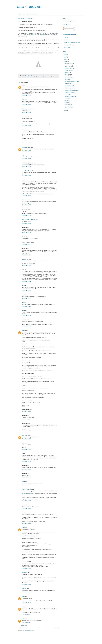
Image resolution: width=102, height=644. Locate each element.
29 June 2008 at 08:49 (26, 326)
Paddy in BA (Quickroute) (27, 163)
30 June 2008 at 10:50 (26, 568)
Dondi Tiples (25, 435)
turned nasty (43, 35)
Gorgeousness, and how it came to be (72, 42)
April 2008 (67, 102)
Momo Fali (24, 588)
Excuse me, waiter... (69, 78)
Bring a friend (68, 76)
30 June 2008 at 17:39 (26, 603)
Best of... (29, 14)
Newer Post (21, 628)
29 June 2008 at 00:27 (26, 265)
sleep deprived (29, 52)
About (24, 14)
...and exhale (68, 94)
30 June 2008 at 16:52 (26, 592)
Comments (66, 30)
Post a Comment (24, 625)
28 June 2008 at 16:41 (26, 159)
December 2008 (69, 63)
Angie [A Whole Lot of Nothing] (29, 220)
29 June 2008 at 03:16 (26, 298)
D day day (66, 37)
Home (19, 14)
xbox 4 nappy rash (30, 7)
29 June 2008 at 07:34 (26, 316)
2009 (65, 60)
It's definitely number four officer (72, 91)
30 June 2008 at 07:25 (26, 501)
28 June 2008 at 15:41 (26, 113)
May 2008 (67, 100)
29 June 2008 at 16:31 (26, 439)
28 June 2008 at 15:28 (26, 105)
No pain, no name (68, 47)
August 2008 (68, 71)
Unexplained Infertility (40, 77)
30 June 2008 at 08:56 (26, 509)
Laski (23, 481)
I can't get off (68, 98)
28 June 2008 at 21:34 (26, 223)
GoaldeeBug (25, 573)
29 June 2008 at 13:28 (26, 431)
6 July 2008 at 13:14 (26, 622)
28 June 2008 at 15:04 (26, 95)
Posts (65, 28)
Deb (23, 286)
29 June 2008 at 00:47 (26, 281)
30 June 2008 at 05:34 (26, 477)
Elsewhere (35, 14)
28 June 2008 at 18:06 (26, 176)
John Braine (24, 513)
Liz (22, 454)
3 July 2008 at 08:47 (26, 615)
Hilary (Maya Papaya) (26, 109)
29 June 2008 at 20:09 (26, 449)
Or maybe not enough (70, 85)
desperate (32, 35)
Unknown (24, 607)
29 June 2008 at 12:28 (26, 419)
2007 (65, 110)
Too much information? (70, 87)
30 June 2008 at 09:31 (26, 523)
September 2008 (69, 69)
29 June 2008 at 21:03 (26, 461)
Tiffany (23, 100)
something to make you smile (28, 494)
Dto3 (23, 303)
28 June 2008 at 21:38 (26, 233)
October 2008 (68, 67)
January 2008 (68, 108)
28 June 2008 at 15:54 (26, 143)
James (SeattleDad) (26, 171)
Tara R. (23, 295)
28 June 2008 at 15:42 (26, 126)
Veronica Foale (25, 259)
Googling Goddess (26, 147)
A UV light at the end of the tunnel (72, 81)
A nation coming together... (71, 89)
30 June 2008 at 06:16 (26, 485)
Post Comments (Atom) (29, 630)
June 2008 (68, 74)
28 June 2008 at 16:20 (26, 151)
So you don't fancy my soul (71, 96)
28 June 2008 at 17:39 (26, 167)
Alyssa (23, 180)
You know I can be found (69, 45)
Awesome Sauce (25, 77)
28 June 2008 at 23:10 (26, 244)
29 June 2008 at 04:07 (26, 306)
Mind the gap (68, 80)
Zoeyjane (24, 155)
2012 (65, 54)
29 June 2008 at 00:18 (26, 255)
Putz (23, 270)
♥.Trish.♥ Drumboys (26, 489)
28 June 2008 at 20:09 (26, 205)
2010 (65, 58)
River (23, 311)
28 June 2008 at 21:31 (26, 215)
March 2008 (68, 104)
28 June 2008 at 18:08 (26, 196)
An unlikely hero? (69, 83)
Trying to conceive (32, 77)
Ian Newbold (25, 200)
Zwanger (66, 40)
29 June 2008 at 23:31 (26, 469)
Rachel (23, 443)
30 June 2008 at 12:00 (26, 584)
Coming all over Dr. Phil (70, 93)
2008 (65, 62)
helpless (54, 33)
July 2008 (67, 72)
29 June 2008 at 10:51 (26, 411)
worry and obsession (49, 77)
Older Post (57, 628)
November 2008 (69, 65)
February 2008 (68, 106)
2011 (65, 56)
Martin (23, 330)
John (51, 54)
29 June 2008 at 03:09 (26, 291)
